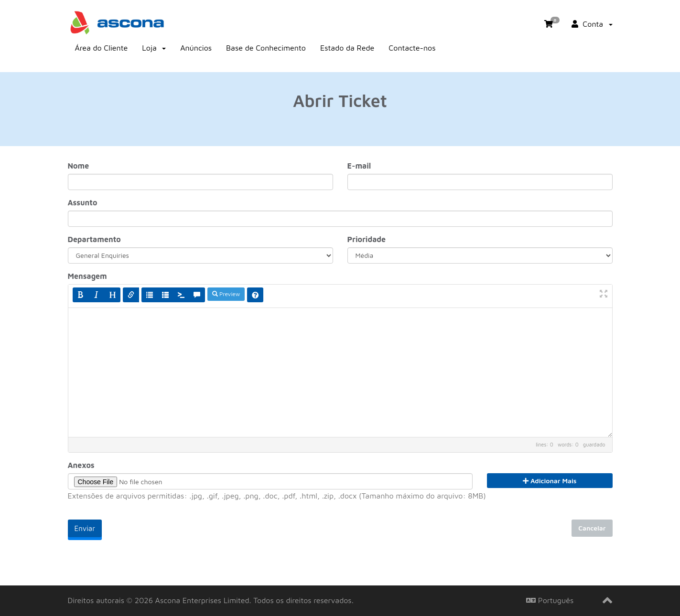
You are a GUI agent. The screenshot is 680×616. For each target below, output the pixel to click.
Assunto (83, 202)
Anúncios (196, 48)
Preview (226, 294)
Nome (79, 166)
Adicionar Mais (550, 481)
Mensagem (87, 276)
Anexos (81, 465)
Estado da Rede (347, 48)
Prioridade (367, 239)
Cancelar (592, 528)
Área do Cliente (102, 48)
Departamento (94, 239)
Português (550, 600)
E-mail (359, 166)
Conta (592, 24)
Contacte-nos (412, 48)
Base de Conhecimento (266, 48)
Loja (154, 48)
